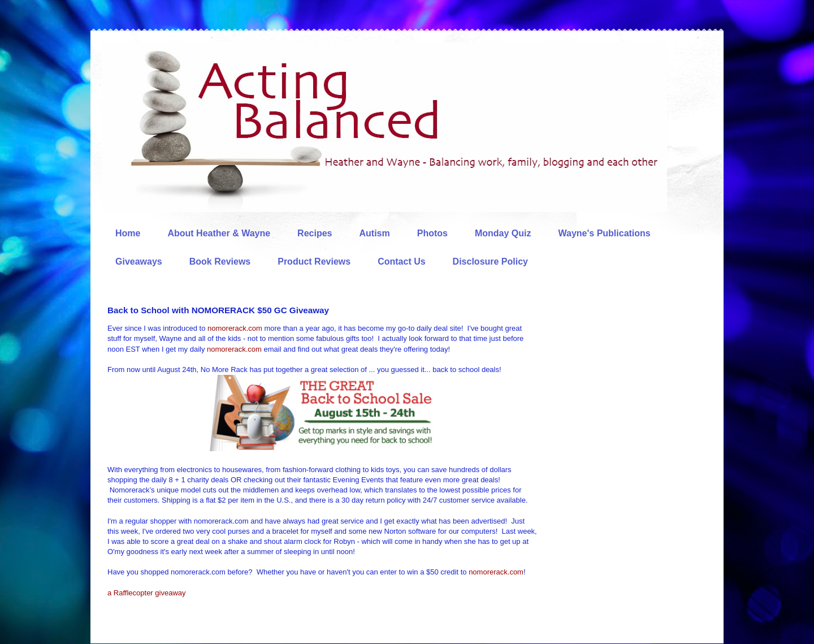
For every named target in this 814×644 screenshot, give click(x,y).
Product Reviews (314, 262)
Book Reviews (220, 262)
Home (128, 233)
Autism (374, 233)
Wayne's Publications (605, 233)
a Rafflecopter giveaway (147, 593)
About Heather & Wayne (219, 233)
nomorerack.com (235, 328)
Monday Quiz (503, 233)
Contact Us (401, 262)
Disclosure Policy (490, 262)
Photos (432, 233)
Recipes (315, 233)
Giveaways (139, 262)
